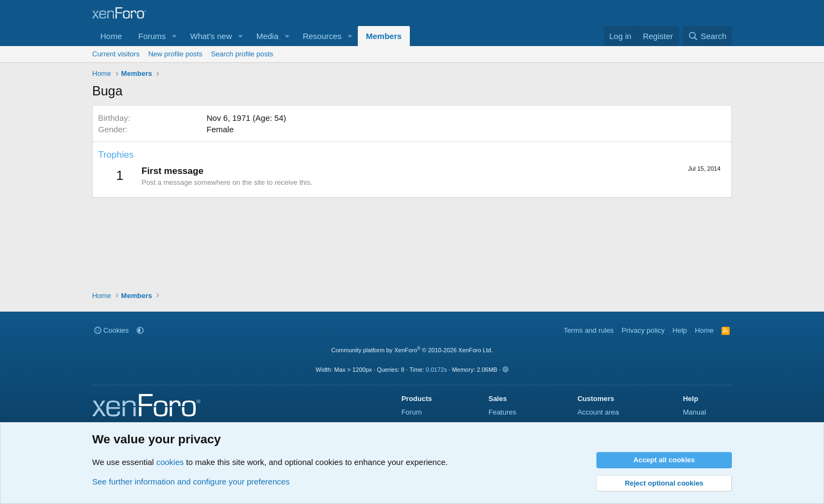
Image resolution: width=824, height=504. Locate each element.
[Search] (707, 36)
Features (502, 412)
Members (384, 36)
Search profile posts (242, 54)
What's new (211, 36)
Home (111, 36)
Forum (411, 412)
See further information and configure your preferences (191, 482)
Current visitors (116, 54)
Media (268, 36)
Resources (322, 36)
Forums (152, 36)
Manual (695, 412)
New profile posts (175, 54)
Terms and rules (589, 330)
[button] (175, 36)
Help (680, 330)
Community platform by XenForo (412, 350)
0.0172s (436, 370)
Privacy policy (643, 330)
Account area (598, 412)
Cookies (112, 330)
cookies (170, 462)
